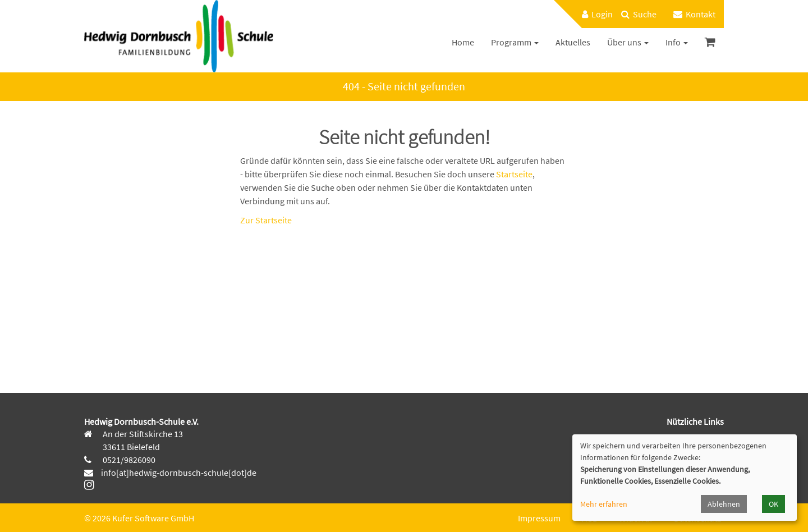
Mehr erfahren (604, 504)
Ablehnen (724, 504)
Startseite (514, 174)
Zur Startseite (266, 220)
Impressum (539, 518)
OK (773, 504)
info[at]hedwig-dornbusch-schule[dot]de (179, 473)
